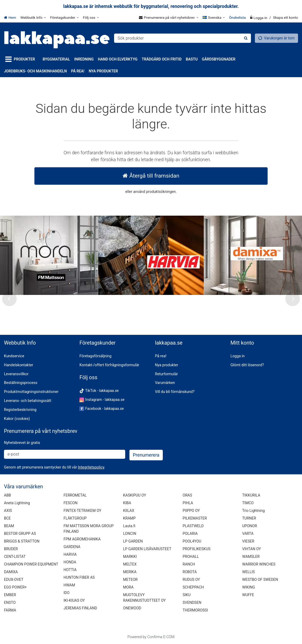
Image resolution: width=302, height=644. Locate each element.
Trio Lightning (253, 511)
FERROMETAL (75, 495)
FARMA (10, 610)
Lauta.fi (129, 526)
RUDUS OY (191, 580)
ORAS (187, 495)
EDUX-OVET (14, 580)
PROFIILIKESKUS (197, 549)
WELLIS (249, 572)
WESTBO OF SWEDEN (260, 580)
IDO (67, 593)
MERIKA (130, 572)
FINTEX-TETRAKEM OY (82, 511)
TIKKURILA (251, 495)
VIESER (248, 541)
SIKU (187, 595)
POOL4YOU (192, 541)
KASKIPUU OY (135, 495)
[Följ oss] (91, 17)
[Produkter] (21, 59)
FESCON (71, 503)
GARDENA (72, 547)
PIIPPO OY (191, 511)
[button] (91, 467)
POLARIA (190, 534)
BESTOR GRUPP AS (20, 534)
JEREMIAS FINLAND (80, 608)
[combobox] (182, 38)
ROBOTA (190, 572)
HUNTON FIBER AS (79, 577)
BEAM (9, 526)
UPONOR (250, 526)
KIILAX (129, 511)
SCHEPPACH (193, 587)
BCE (7, 518)
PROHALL (191, 557)
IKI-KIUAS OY (74, 600)
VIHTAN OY (252, 549)
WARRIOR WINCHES (259, 564)
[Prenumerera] (146, 455)
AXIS (8, 511)
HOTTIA (70, 570)
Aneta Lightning (17, 503)
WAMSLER (251, 557)
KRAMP (129, 518)
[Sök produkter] (182, 38)
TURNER (249, 518)
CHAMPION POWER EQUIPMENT (31, 564)
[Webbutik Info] (33, 17)
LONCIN (130, 534)
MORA (128, 587)
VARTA (248, 534)
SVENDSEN (192, 603)
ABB (8, 495)
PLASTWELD (193, 526)
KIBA (127, 503)
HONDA (70, 562)
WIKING (249, 587)
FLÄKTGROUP (75, 518)
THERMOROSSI (195, 610)
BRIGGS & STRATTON (22, 541)
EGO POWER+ (15, 587)
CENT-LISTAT (15, 557)
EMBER (10, 595)
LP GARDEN (133, 541)
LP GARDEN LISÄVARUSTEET (147, 549)
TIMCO (248, 503)
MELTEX (130, 564)
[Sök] (246, 38)
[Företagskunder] (64, 17)
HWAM (69, 585)
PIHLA (188, 503)
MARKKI (130, 557)
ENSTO (10, 603)
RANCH (189, 564)
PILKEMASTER (195, 518)
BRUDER (11, 549)
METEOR (130, 580)
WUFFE (248, 595)
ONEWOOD (132, 608)
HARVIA (70, 554)
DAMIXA (11, 572)
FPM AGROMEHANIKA (82, 539)
